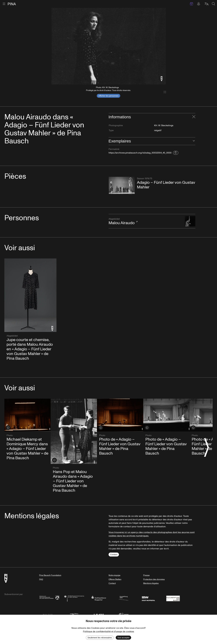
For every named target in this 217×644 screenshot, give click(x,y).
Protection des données (154, 579)
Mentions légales (151, 583)
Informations (120, 117)
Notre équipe (114, 575)
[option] (108, 46)
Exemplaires (120, 141)
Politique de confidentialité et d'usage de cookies (108, 631)
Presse (146, 575)
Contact (114, 555)
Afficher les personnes (108, 96)
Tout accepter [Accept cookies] (123, 638)
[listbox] (108, 46)
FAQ (41, 579)
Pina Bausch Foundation (50, 575)
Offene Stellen (115, 579)
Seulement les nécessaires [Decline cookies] (100, 638)
